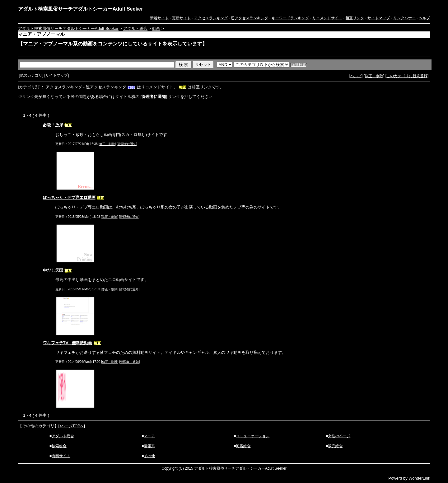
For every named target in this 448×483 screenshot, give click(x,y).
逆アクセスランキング (250, 18)
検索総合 (59, 446)
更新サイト (181, 18)
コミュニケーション (253, 436)
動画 (156, 28)
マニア (149, 436)
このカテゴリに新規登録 (407, 76)
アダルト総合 (135, 28)
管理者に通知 (127, 144)
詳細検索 (299, 65)
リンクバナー (404, 18)
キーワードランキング (290, 18)
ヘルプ (424, 18)
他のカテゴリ (31, 75)
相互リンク (355, 18)
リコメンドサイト (327, 18)
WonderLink (419, 478)
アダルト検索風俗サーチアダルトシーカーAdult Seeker (81, 9)
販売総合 (335, 446)
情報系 (149, 446)
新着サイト (159, 18)
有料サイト (61, 456)
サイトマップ (379, 18)
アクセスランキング (211, 18)
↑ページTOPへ (72, 426)
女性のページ (339, 436)
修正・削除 (374, 76)
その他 (149, 456)
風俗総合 (243, 446)
